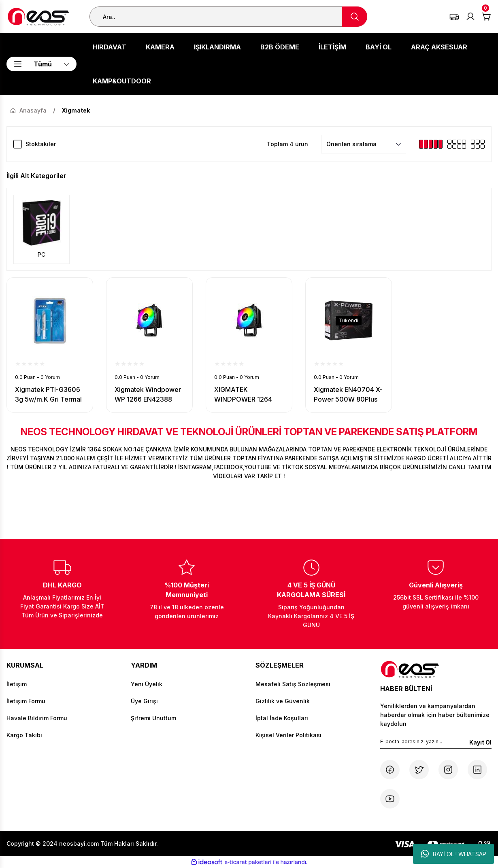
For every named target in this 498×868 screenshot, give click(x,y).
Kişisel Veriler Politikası (288, 735)
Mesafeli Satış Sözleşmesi (293, 684)
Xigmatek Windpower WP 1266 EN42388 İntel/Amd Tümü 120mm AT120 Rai (148, 395)
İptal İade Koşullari (282, 718)
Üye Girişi (144, 701)
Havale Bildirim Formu (37, 718)
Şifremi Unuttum (153, 718)
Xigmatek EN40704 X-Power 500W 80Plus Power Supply (348, 395)
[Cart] (487, 17)
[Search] (228, 17)
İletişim (17, 684)
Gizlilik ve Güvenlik (283, 701)
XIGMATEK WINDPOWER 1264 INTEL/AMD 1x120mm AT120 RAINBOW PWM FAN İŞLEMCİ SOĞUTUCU (248, 395)
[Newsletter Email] (436, 743)
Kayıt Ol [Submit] (480, 742)
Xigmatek (76, 110)
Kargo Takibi (24, 735)
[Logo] (38, 17)
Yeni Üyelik (147, 684)
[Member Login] (470, 17)
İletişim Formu (26, 701)
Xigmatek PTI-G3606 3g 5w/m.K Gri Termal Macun (48, 395)
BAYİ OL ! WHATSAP (454, 854)
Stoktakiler (41, 144)
